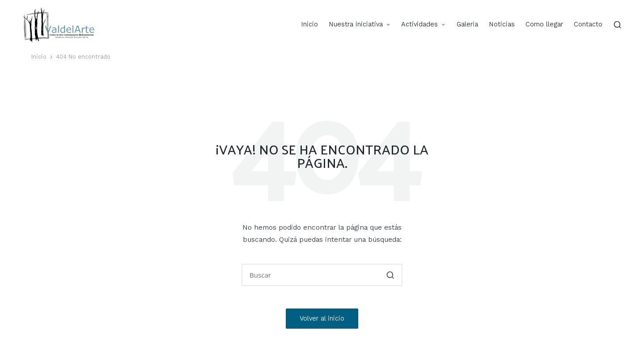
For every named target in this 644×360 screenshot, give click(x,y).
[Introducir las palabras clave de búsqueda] (322, 275)
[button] (390, 275)
